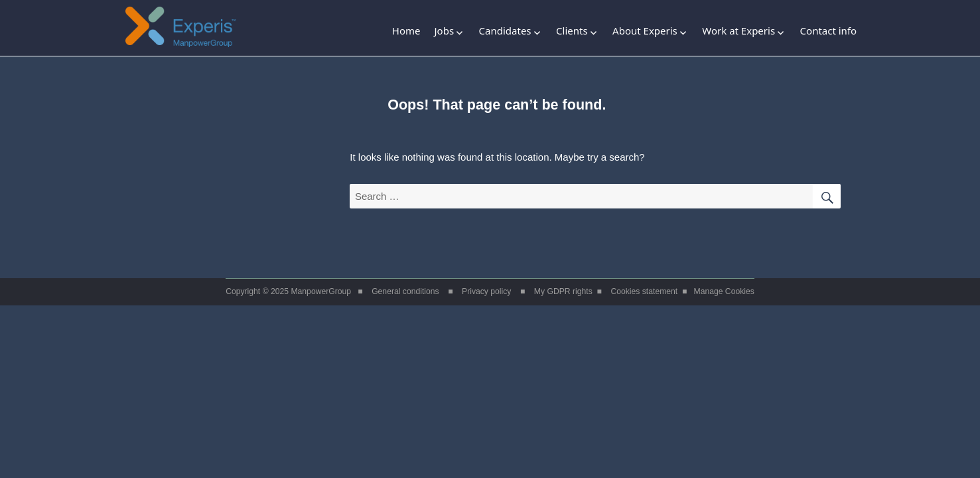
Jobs (444, 31)
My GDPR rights (563, 291)
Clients (572, 31)
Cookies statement (644, 291)
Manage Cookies (724, 291)
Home (406, 31)
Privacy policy (486, 291)
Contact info (829, 31)
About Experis (645, 31)
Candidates (505, 31)
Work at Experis (738, 31)
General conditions (405, 291)
